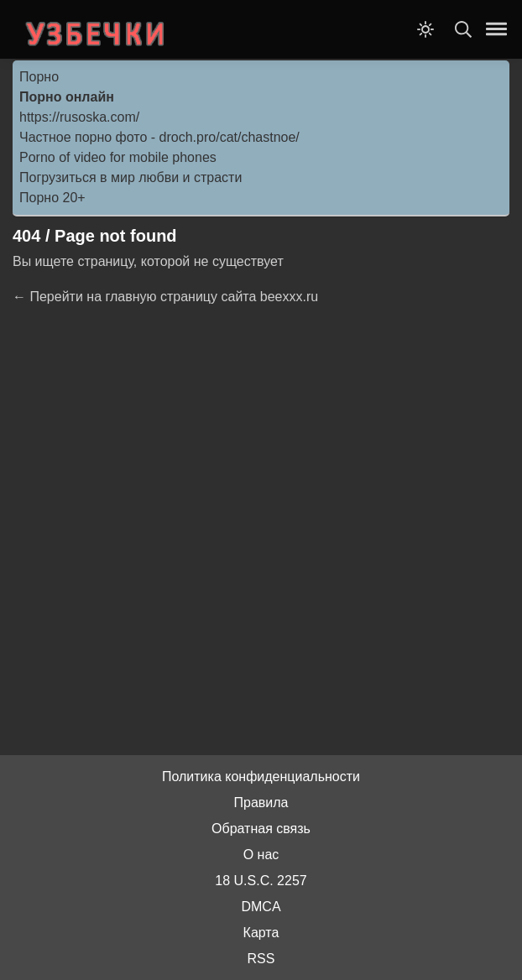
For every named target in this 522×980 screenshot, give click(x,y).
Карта (261, 933)
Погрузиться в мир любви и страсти (130, 177)
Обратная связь (261, 829)
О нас (261, 855)
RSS (261, 959)
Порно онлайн (67, 97)
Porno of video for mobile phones (118, 157)
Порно (39, 77)
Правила (261, 803)
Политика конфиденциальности (261, 777)
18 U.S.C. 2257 (261, 881)
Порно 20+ (52, 198)
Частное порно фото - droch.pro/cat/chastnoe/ (159, 137)
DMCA (261, 907)
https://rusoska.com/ (79, 117)
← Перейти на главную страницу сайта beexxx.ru (165, 297)
